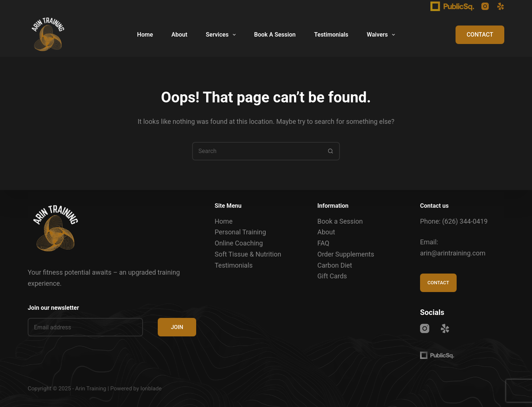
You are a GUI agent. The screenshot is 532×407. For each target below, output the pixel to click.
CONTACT (480, 35)
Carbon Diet (335, 265)
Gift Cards (332, 276)
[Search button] (331, 151)
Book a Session (340, 221)
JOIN (177, 327)
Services (222, 35)
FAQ (323, 243)
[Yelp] (501, 6)
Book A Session (275, 35)
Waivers (382, 35)
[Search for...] (257, 151)
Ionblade (151, 389)
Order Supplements (346, 254)
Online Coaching (239, 243)
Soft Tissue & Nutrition (248, 254)
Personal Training (240, 232)
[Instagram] (485, 6)
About (179, 35)
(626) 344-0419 (465, 221)
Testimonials (331, 35)
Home (145, 35)
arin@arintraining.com (453, 253)
